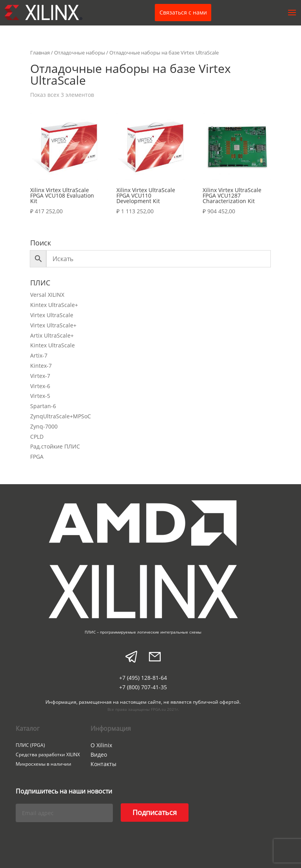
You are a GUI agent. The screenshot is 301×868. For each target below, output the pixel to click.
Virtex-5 (40, 396)
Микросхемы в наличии (44, 764)
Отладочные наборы (80, 53)
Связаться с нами (183, 12)
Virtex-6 (40, 386)
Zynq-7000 (44, 426)
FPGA (37, 457)
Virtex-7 (40, 376)
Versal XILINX (47, 295)
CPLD (37, 437)
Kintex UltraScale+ (54, 305)
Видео (99, 755)
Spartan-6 (43, 406)
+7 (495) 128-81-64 (143, 678)
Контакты (103, 764)
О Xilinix (101, 745)
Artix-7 (39, 355)
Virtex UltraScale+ (53, 325)
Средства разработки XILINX (48, 755)
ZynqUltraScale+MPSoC (61, 416)
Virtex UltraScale (52, 315)
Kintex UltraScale (53, 345)
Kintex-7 (41, 366)
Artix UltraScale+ (52, 335)
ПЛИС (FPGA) (30, 745)
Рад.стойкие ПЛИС (55, 446)
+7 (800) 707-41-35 (143, 687)
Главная (40, 53)
